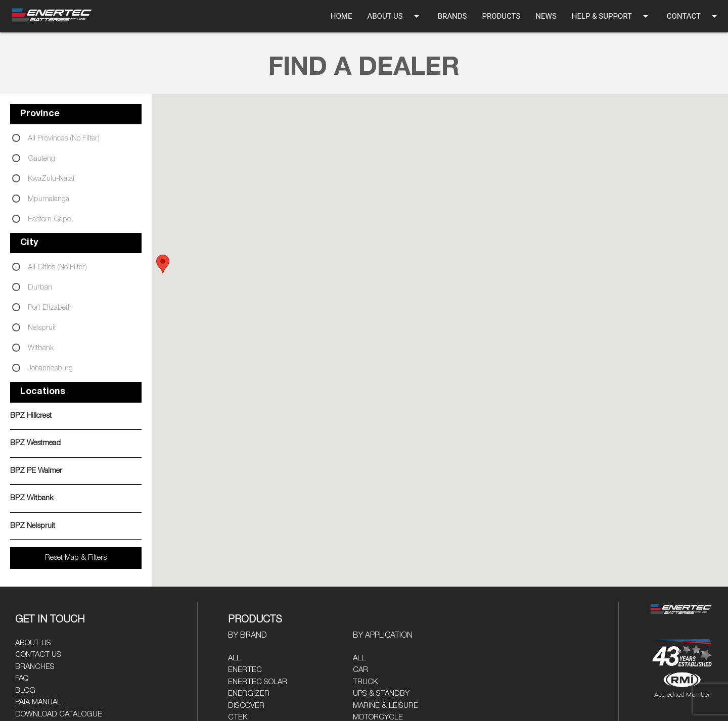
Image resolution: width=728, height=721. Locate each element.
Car (360, 670)
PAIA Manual (38, 702)
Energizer (249, 693)
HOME (342, 16)
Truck (366, 682)
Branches (35, 667)
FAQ (22, 678)
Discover (246, 706)
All (234, 658)
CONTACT (694, 16)
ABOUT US (395, 16)
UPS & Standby (381, 693)
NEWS (546, 16)
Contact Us (38, 655)
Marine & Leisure (385, 706)
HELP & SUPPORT (612, 16)
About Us (33, 643)
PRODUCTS (501, 16)
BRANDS (452, 16)
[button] (163, 264)
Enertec (245, 670)
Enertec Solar (258, 682)
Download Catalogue (59, 714)
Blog (25, 690)
